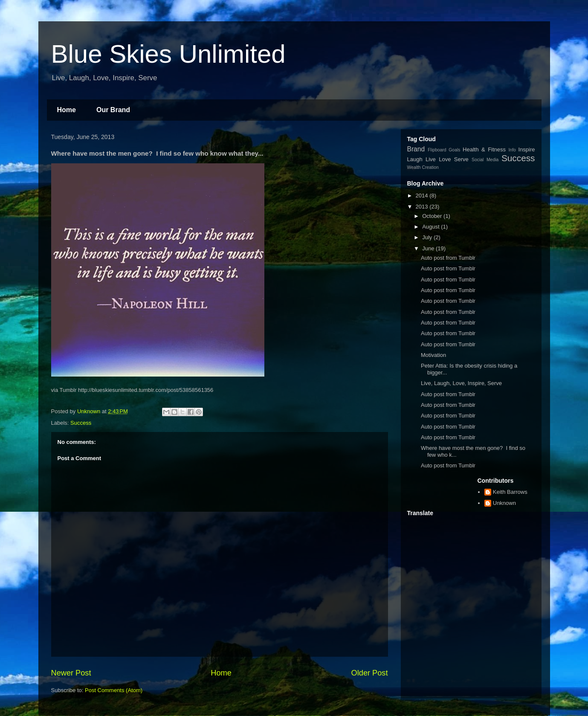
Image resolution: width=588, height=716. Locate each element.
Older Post (370, 673)
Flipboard (437, 150)
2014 (423, 196)
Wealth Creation (423, 167)
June (429, 248)
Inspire (527, 149)
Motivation (433, 355)
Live (431, 159)
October (433, 216)
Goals (454, 150)
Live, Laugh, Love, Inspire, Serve (461, 383)
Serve (461, 159)
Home (67, 110)
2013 (423, 207)
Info (512, 150)
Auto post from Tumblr (448, 258)
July (428, 237)
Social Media (485, 160)
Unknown (504, 503)
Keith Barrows (510, 492)
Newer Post (71, 673)
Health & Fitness (484, 149)
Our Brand (113, 110)
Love (445, 159)
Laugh (415, 159)
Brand (416, 149)
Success (81, 423)
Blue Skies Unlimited (168, 54)
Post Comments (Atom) (114, 690)
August (432, 227)
